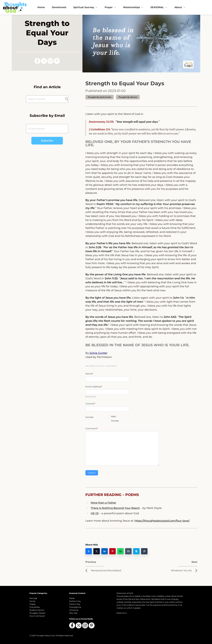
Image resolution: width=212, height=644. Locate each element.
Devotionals (59, 7)
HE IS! (95, 513)
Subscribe (47, 141)
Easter (72, 598)
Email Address (94, 387)
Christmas (74, 610)
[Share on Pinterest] (112, 551)
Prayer (110, 7)
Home (41, 7)
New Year (73, 613)
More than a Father (103, 503)
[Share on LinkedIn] (105, 551)
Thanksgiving (75, 607)
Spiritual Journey (85, 7)
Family (32, 601)
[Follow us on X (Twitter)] (44, 61)
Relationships (133, 7)
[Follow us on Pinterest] (57, 61)
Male (112, 416)
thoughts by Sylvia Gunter (100, 97)
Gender (90, 417)
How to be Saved (37, 616)
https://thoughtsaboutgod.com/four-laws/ (162, 521)
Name (89, 374)
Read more (122, 613)
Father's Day (75, 604)
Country (90, 404)
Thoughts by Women (128, 97)
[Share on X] (97, 551)
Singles (33, 604)
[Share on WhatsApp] (120, 551)
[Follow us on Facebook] (37, 61)
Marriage (33, 598)
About (180, 7)
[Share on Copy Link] (144, 551)
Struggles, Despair (37, 613)
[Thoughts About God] (15, 7)
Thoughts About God (45, 636)
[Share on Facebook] (89, 551)
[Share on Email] (128, 551)
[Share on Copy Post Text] (136, 551)
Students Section (37, 610)
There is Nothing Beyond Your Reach (115, 508)
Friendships (35, 607)
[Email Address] (47, 129)
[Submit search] (67, 99)
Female (113, 421)
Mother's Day (75, 601)
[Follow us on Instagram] (50, 61)
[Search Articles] (46, 99)
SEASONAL (159, 7)
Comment (92, 428)
